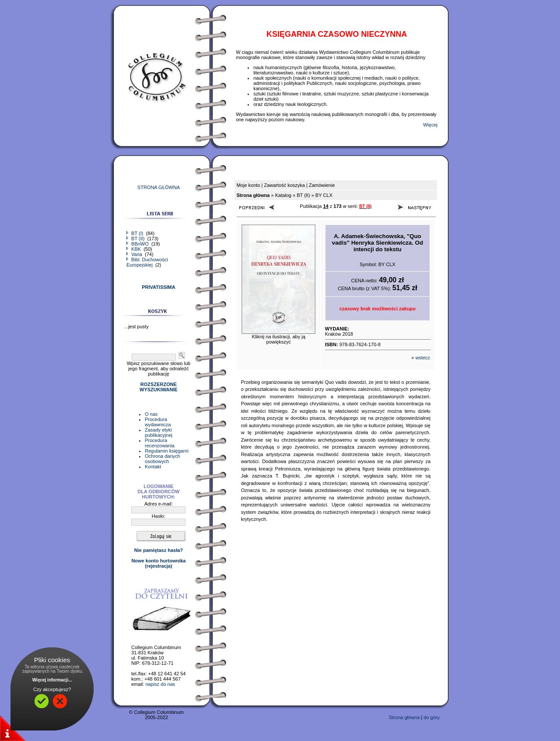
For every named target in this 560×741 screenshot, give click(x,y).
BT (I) (135, 233)
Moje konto (248, 185)
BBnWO (138, 244)
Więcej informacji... (52, 680)
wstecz (423, 358)
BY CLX (324, 195)
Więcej (430, 125)
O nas (151, 414)
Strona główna (404, 717)
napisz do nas (160, 684)
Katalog (283, 195)
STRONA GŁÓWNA (159, 187)
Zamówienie (322, 185)
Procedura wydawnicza (158, 422)
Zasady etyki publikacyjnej (159, 432)
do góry (432, 717)
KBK (134, 249)
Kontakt (153, 467)
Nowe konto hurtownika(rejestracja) (158, 563)
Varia (135, 254)
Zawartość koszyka (284, 185)
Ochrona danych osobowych (163, 459)
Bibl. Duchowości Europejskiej (147, 262)
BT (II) (136, 239)
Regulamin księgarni (167, 451)
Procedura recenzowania (160, 443)
